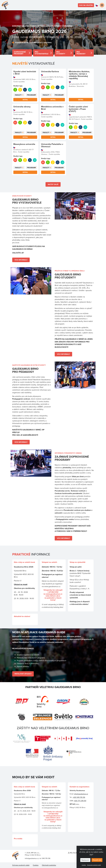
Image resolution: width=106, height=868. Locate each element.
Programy (31, 95)
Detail (25, 100)
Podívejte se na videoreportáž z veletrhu (33, 43)
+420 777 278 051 (80, 801)
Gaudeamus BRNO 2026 (39, 31)
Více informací (21, 260)
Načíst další (53, 184)
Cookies (84, 865)
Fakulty (18, 95)
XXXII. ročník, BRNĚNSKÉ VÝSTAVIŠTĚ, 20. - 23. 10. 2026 (46, 37)
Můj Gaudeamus (75, 853)
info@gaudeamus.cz (81, 794)
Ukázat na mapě (21, 584)
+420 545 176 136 (79, 797)
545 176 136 (46, 858)
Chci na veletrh (86, 5)
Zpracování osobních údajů (94, 865)
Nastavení (85, 860)
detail (22, 53)
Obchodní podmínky (49, 865)
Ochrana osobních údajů (21, 865)
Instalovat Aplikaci (23, 674)
